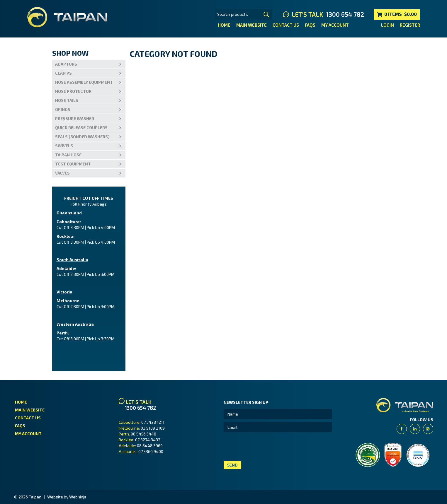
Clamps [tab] (63, 73)
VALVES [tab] (62, 173)
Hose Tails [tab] (67, 100)
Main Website (251, 25)
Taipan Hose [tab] (68, 155)
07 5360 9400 (151, 451)
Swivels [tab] (64, 146)
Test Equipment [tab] (73, 164)
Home (224, 25)
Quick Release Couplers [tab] (81, 128)
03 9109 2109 (153, 428)
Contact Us (286, 25)
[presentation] (268, 447)
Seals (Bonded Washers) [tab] (82, 137)
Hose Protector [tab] (73, 91)
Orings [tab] (63, 109)
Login (387, 25)
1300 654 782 (345, 14)
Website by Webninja (67, 497)
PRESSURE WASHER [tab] (75, 118)
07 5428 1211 (153, 422)
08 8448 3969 (150, 446)
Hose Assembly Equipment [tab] (84, 82)
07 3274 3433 (148, 440)
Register (410, 25)
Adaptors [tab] (66, 64)
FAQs (310, 25)
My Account (335, 25)
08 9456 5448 (143, 434)
